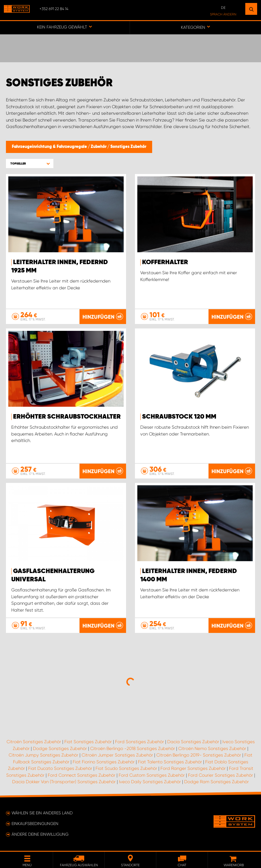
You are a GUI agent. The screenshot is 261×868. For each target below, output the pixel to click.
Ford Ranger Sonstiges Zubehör (193, 768)
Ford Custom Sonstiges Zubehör (152, 775)
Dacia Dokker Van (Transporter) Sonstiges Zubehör (64, 782)
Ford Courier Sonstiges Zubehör (221, 775)
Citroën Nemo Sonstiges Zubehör (212, 749)
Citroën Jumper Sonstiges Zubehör (117, 755)
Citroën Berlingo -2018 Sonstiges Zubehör (133, 749)
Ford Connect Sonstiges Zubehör (82, 775)
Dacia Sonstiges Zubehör (193, 742)
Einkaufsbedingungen (35, 824)
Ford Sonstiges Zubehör (140, 742)
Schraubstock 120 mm (179, 417)
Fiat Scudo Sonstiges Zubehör (126, 768)
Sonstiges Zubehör (128, 147)
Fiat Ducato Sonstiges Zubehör (60, 768)
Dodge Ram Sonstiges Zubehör (217, 782)
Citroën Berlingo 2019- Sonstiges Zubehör (199, 755)
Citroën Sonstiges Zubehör (34, 742)
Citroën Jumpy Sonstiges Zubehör (43, 755)
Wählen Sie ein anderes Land (42, 813)
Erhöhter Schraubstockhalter (67, 417)
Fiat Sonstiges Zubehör (88, 742)
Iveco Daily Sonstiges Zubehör (150, 782)
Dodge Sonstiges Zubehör (60, 749)
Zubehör (99, 147)
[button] (30, 163)
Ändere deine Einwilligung (40, 834)
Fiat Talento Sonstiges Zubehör (170, 762)
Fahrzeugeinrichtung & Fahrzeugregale (50, 147)
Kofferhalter (165, 262)
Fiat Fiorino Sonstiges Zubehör (104, 762)
